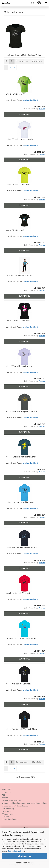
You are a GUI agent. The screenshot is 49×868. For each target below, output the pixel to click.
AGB (4, 795)
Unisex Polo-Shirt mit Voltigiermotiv (20, 502)
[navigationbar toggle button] (46, 3)
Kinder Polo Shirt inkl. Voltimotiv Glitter (21, 729)
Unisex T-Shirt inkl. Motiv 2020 (18, 185)
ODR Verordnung (8, 809)
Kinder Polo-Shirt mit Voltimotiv (18, 684)
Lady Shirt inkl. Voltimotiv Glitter (19, 275)
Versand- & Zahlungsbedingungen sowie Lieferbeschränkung (24, 803)
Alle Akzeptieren (24, 856)
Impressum (6, 792)
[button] (6, 61)
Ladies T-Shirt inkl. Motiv (16, 230)
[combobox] (22, 61)
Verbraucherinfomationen (11, 800)
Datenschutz (7, 811)
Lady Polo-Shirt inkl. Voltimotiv (18, 593)
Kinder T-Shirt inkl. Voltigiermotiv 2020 (21, 457)
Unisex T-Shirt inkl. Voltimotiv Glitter (20, 139)
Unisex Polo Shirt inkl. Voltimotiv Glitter (21, 548)
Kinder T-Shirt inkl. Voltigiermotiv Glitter (22, 412)
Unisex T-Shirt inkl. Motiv (16, 94)
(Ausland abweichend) (31, 100)
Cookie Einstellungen (10, 819)
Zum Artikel (24, 114)
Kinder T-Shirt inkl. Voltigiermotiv (19, 366)
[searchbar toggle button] (33, 3)
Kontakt (5, 798)
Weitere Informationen (25, 863)
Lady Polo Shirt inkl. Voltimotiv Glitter (21, 638)
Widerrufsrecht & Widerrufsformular (15, 806)
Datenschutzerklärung (16, 851)
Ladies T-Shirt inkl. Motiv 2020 (18, 321)
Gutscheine (6, 817)
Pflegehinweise (8, 814)
